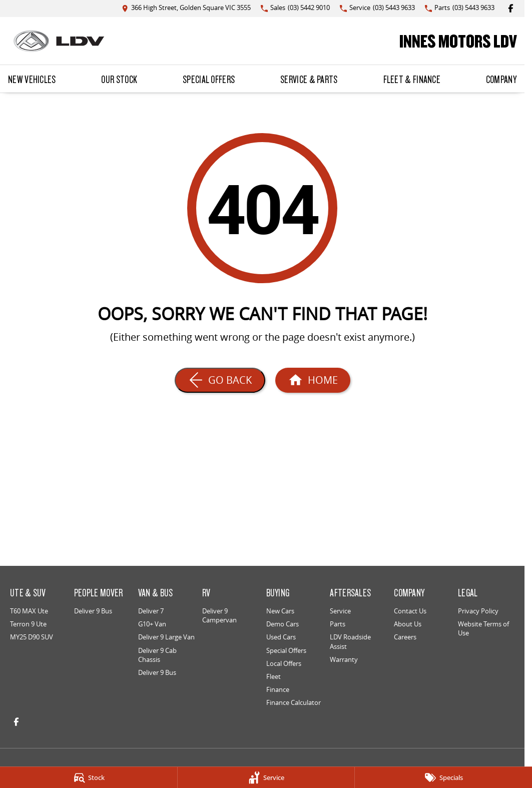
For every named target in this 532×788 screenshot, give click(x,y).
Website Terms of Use (483, 628)
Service (340, 611)
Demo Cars (283, 624)
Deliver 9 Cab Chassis (157, 655)
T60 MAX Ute (29, 611)
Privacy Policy (478, 611)
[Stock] (89, 777)
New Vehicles (32, 79)
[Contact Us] (186, 8)
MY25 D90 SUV (32, 637)
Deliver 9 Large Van (166, 637)
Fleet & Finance (412, 79)
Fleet (274, 676)
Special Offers (209, 79)
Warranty (344, 659)
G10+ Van (152, 624)
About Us (408, 624)
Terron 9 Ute (28, 624)
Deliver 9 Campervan (219, 615)
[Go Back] (220, 380)
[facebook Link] (511, 8)
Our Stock (119, 79)
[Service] (266, 777)
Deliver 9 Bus (93, 611)
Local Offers (284, 663)
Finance (278, 689)
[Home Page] (59, 41)
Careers (405, 637)
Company (501, 79)
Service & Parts (309, 79)
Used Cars (281, 637)
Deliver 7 (151, 611)
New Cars (280, 611)
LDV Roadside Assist (350, 641)
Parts (338, 624)
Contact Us (410, 611)
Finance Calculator (294, 702)
